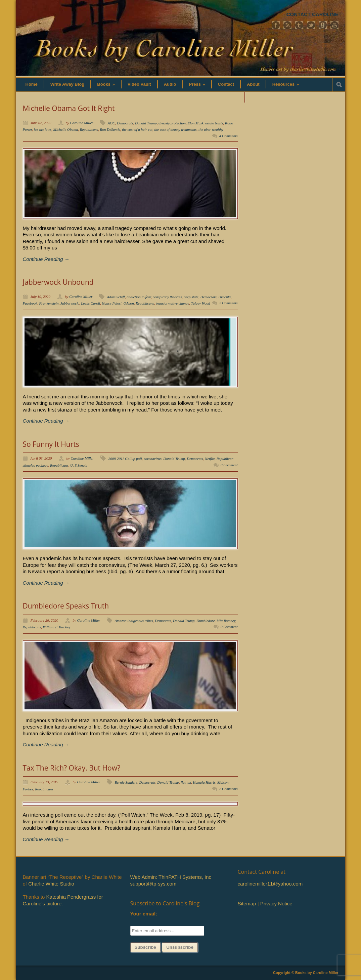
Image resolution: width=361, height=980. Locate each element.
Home (32, 84)
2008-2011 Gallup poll (125, 459)
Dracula (224, 297)
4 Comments (229, 136)
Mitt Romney (226, 621)
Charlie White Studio (51, 884)
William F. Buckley (57, 627)
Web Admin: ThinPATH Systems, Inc (171, 877)
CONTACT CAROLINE (312, 14)
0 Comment (229, 465)
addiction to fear (139, 297)
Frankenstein (49, 303)
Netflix (210, 459)
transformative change (172, 303)
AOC (111, 123)
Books (106, 84)
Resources (286, 84)
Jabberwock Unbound (58, 282)
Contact (226, 84)
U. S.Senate (79, 465)
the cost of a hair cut (137, 129)
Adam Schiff (116, 297)
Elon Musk (196, 123)
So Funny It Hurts (51, 444)
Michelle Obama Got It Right (69, 108)
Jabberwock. (70, 303)
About (253, 84)
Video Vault (139, 84)
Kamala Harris (204, 782)
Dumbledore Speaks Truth (66, 606)
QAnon (128, 303)
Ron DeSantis (110, 129)
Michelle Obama (66, 129)
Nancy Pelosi (112, 303)
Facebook (30, 303)
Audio (170, 84)
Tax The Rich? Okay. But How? (72, 768)
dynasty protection (172, 123)
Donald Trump (146, 123)
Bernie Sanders (126, 782)
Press (197, 84)
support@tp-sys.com (153, 884)
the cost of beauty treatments (176, 129)
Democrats (125, 123)
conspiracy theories (167, 297)
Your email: (144, 914)
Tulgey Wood (201, 303)
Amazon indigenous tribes (134, 621)
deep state (191, 297)
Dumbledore (206, 621)
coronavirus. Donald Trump (164, 459)
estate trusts (214, 123)
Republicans (89, 129)
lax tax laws (43, 129)
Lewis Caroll (91, 303)
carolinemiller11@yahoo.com (270, 884)
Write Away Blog (67, 84)
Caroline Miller (82, 123)
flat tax (186, 782)
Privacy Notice (276, 904)
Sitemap (247, 904)
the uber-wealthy (211, 129)
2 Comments (229, 303)
